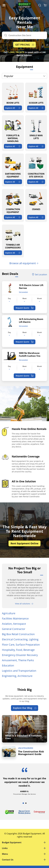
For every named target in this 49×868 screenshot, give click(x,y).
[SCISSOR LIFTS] (36, 98)
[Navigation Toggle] (5, 5)
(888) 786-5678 (16, 52)
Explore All (13, 108)
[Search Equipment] (40, 5)
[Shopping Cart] (45, 5)
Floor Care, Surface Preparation (21, 645)
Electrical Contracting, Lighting (20, 639)
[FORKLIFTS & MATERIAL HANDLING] (13, 133)
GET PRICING (25, 45)
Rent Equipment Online (24, 543)
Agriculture (9, 613)
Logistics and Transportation (19, 671)
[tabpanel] (24, 784)
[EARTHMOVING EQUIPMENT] (13, 170)
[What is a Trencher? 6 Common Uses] (24, 729)
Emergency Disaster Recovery (20, 655)
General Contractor (14, 629)
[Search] (24, 35)
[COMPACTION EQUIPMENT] (13, 205)
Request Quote (24, 308)
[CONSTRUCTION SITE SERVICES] (36, 170)
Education (8, 665)
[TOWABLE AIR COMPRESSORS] (13, 241)
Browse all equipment (24, 263)
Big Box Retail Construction (18, 634)
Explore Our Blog (25, 708)
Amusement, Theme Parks (18, 660)
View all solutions (24, 604)
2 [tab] (26, 803)
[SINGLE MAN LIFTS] (36, 133)
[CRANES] (36, 205)
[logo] (25, 5)
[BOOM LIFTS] (13, 98)
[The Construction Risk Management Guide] (24, 752)
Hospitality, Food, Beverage (18, 650)
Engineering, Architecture (17, 676)
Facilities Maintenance (15, 618)
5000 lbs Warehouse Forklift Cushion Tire (30, 354)
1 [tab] (23, 803)
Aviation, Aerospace (14, 624)
